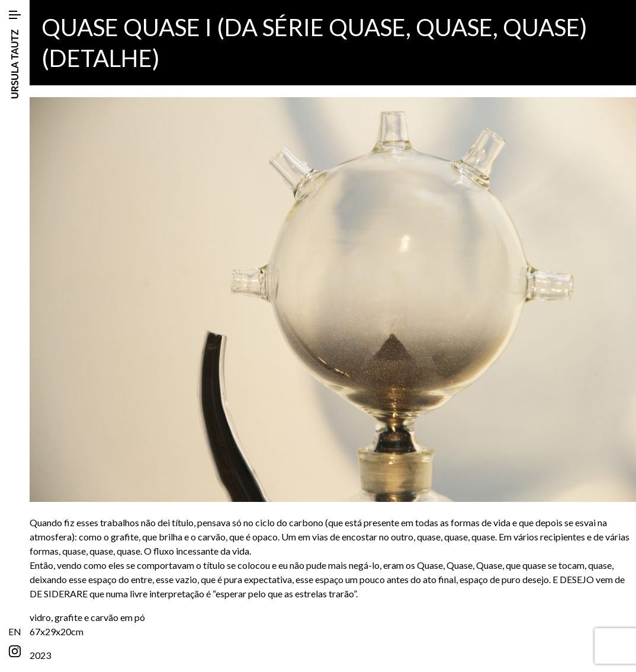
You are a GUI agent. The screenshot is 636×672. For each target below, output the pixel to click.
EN (15, 632)
